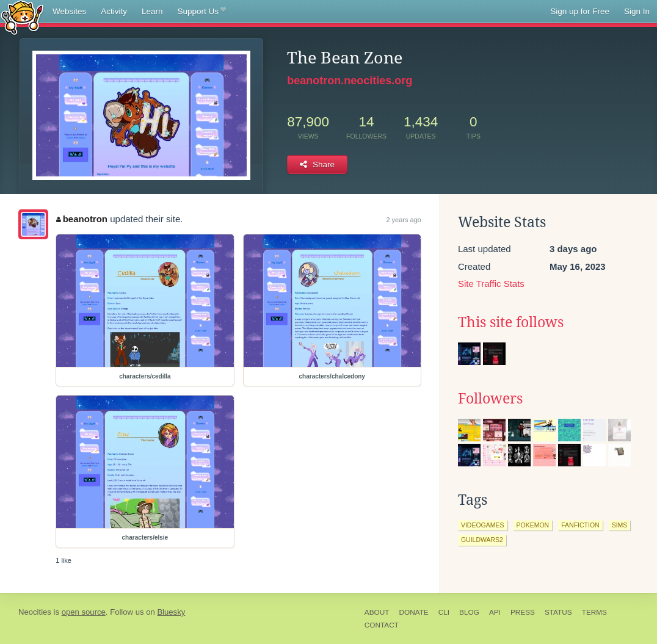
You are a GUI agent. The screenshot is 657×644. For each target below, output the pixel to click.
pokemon (533, 525)
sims (620, 525)
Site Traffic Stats (491, 284)
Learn (152, 11)
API (495, 612)
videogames (483, 525)
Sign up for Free (580, 11)
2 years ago (403, 220)
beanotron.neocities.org (350, 81)
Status (558, 612)
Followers (490, 399)
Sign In (637, 11)
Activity (114, 11)
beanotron (82, 219)
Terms (594, 612)
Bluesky (171, 612)
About (377, 612)
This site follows (511, 322)
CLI (444, 612)
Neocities (35, 612)
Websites (69, 11)
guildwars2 (482, 540)
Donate (413, 612)
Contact (382, 625)
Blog (469, 612)
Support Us (202, 12)
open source (84, 612)
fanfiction (580, 525)
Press (523, 612)
